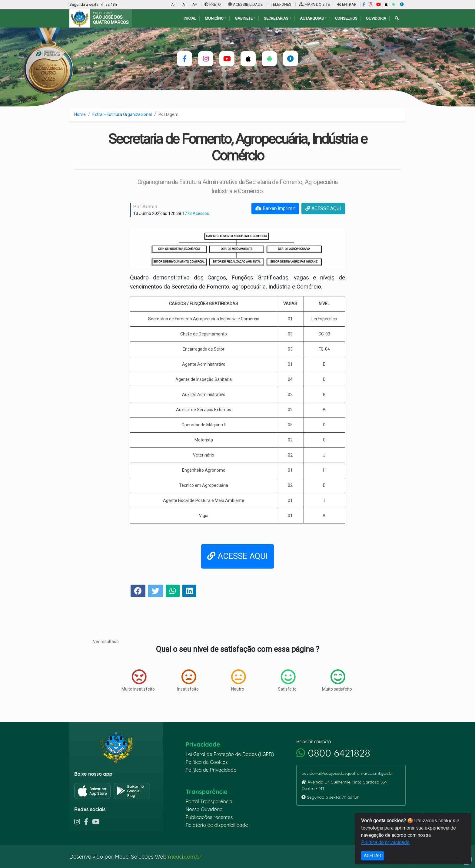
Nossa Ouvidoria (204, 809)
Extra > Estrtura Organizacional (122, 114)
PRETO (213, 4)
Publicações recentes (209, 817)
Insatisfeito (188, 680)
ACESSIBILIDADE (246, 4)
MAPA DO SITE (314, 4)
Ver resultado (106, 642)
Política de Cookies (207, 762)
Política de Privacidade (211, 770)
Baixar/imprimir (275, 208)
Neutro (238, 680)
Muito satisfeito (337, 680)
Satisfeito (287, 680)
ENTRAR (347, 4)
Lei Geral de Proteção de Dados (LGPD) (230, 754)
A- (173, 4)
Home (80, 114)
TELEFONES (281, 4)
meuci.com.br (185, 857)
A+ (195, 4)
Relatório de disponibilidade (217, 825)
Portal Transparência (209, 801)
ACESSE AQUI (323, 208)
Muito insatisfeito (138, 680)
